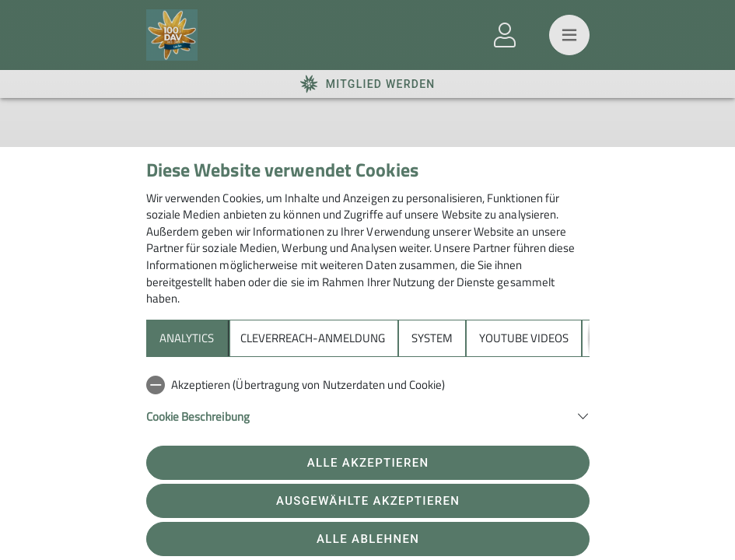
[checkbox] (368, 385)
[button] (368, 415)
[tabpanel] (368, 409)
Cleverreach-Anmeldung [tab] (313, 338)
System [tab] (432, 338)
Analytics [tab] (187, 338)
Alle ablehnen (368, 539)
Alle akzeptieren (368, 463)
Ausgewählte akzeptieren (368, 501)
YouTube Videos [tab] (524, 338)
